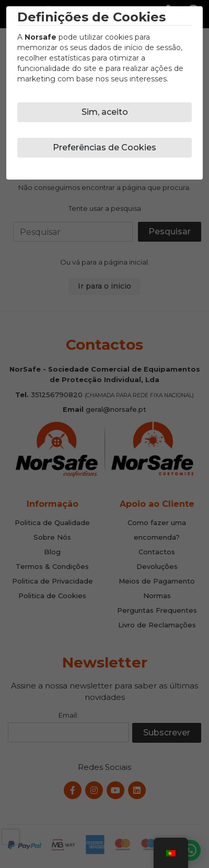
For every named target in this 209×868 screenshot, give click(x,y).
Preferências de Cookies (104, 147)
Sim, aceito (105, 112)
